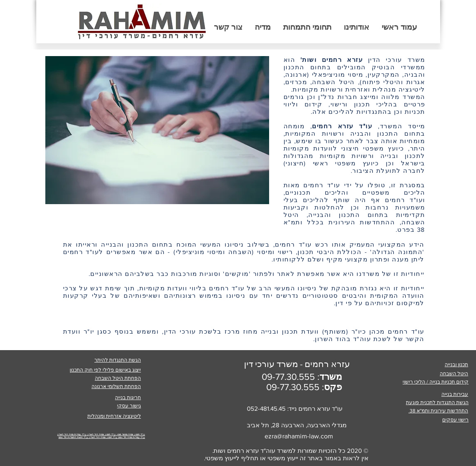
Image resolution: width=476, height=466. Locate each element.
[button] (307, 27)
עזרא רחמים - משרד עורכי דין (297, 364)
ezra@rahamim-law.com (299, 436)
